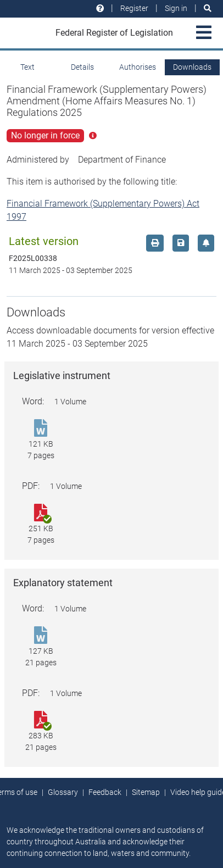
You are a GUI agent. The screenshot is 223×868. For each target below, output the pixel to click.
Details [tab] (82, 67)
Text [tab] (27, 67)
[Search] (208, 9)
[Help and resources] (100, 9)
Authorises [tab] (138, 67)
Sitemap (146, 792)
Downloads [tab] (192, 67)
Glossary (63, 792)
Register (134, 8)
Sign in (176, 8)
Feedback (105, 792)
